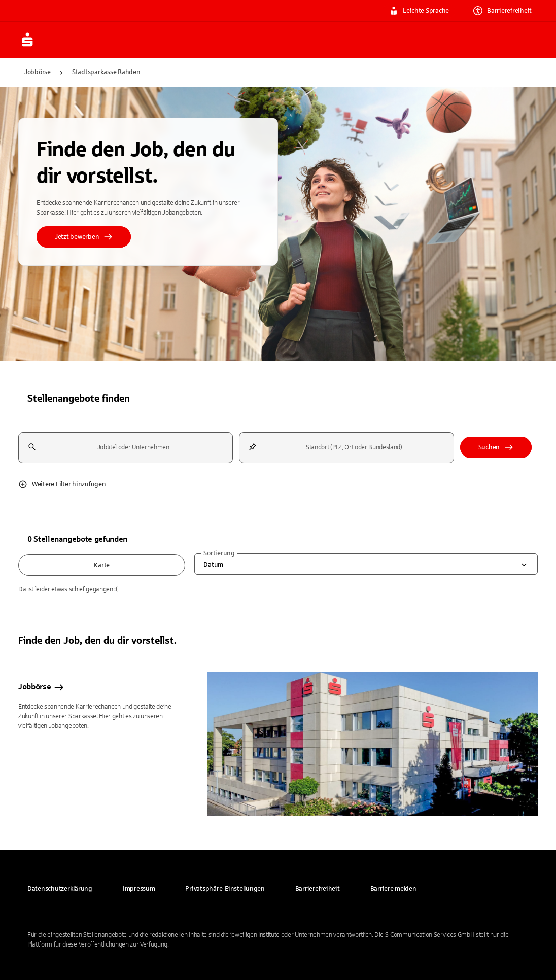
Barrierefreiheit (502, 11)
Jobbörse (38, 72)
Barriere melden (393, 889)
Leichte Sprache (419, 11)
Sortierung (219, 553)
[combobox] (126, 448)
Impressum (139, 889)
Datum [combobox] (213, 565)
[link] (60, 889)
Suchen (496, 447)
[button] (225, 889)
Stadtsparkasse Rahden (106, 72)
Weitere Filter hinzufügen (62, 484)
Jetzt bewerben (84, 237)
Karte (102, 565)
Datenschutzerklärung (60, 889)
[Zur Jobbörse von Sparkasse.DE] (43, 40)
